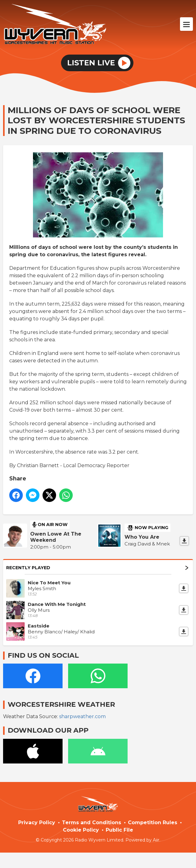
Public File (119, 830)
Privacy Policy (37, 823)
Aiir (156, 840)
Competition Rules (153, 823)
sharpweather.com (82, 716)
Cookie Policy (81, 830)
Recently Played (97, 568)
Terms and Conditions (92, 823)
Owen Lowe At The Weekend (56, 537)
